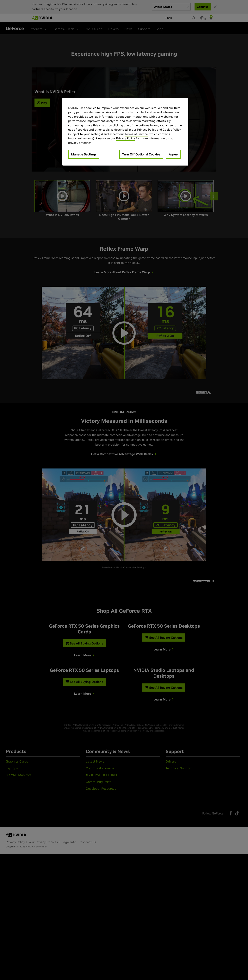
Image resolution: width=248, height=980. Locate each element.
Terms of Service (136, 134)
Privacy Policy (147, 130)
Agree (173, 154)
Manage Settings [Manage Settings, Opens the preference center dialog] (84, 154)
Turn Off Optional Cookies (141, 154)
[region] (125, 132)
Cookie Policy (172, 130)
